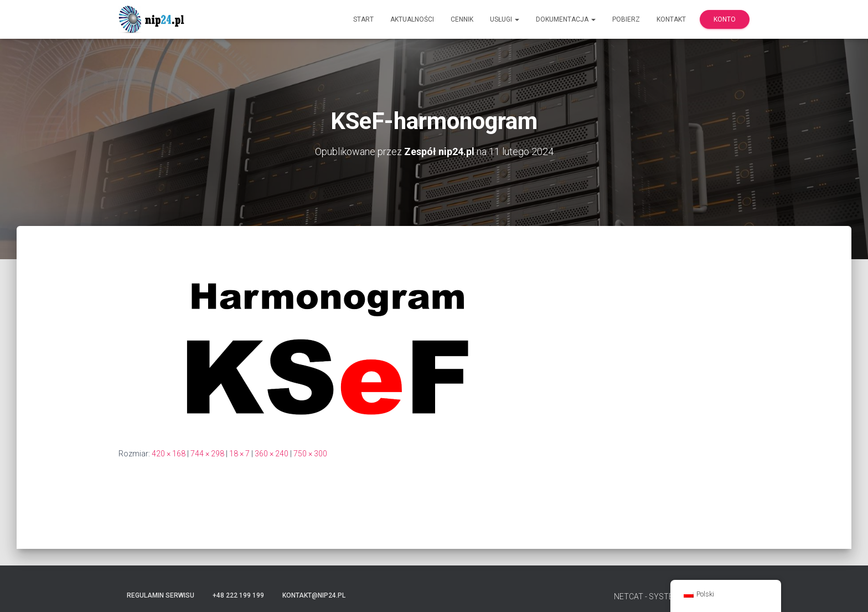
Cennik (462, 19)
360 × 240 (272, 454)
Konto (725, 19)
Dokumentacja (566, 19)
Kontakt (671, 19)
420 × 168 (169, 454)
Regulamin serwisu (161, 595)
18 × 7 (239, 454)
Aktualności (412, 19)
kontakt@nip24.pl (314, 595)
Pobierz (626, 19)
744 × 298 (207, 454)
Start (363, 19)
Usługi (505, 19)
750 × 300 (310, 454)
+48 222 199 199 (238, 595)
